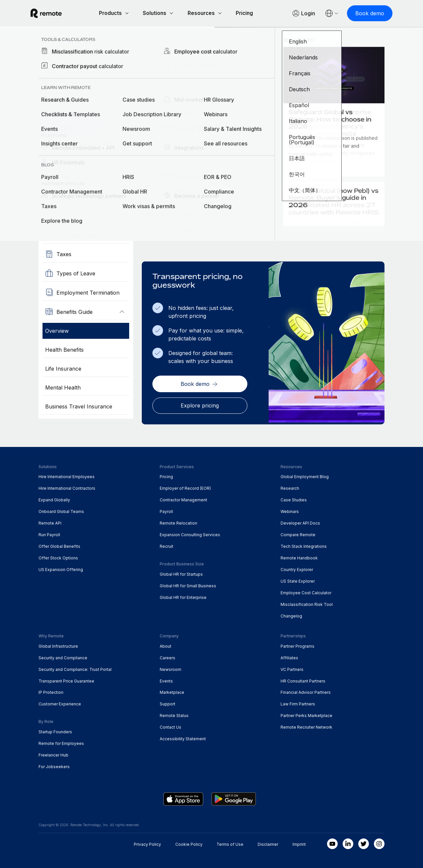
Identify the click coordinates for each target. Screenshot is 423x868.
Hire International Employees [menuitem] (67, 476)
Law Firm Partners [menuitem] (298, 703)
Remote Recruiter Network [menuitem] (306, 726)
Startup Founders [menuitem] (55, 731)
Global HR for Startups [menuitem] (181, 573)
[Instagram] (379, 843)
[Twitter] (364, 843)
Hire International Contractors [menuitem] (67, 487)
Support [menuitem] (168, 703)
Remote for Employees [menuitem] (61, 742)
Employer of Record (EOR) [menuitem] (185, 487)
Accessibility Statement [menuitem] (183, 738)
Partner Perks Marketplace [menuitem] (306, 715)
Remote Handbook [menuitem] (299, 557)
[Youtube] (332, 843)
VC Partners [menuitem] (292, 668)
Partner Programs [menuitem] (297, 645)
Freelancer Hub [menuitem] (53, 754)
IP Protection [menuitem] (51, 691)
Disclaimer (268, 843)
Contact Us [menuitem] (170, 726)
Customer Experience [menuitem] (60, 703)
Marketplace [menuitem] (172, 691)
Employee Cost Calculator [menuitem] (306, 592)
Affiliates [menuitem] (289, 656)
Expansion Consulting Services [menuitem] (190, 534)
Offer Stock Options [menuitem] (58, 557)
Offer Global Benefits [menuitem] (59, 545)
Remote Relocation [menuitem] (178, 522)
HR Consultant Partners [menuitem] (303, 680)
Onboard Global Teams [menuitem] (61, 510)
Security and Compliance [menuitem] (63, 656)
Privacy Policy (147, 843)
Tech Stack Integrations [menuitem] (304, 545)
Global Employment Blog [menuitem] (305, 476)
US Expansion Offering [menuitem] (61, 569)
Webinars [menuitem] (290, 510)
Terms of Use (230, 843)
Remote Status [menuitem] (174, 715)
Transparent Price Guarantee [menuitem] (66, 680)
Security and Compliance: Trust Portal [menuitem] (75, 668)
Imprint (299, 843)
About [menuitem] (166, 645)
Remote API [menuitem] (50, 522)
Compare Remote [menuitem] (298, 534)
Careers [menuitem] (168, 656)
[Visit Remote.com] (54, 16)
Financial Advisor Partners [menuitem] (306, 691)
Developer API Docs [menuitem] (300, 522)
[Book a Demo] (68, 126)
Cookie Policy (189, 843)
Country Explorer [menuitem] (67, 42)
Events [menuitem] (166, 680)
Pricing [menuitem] (166, 476)
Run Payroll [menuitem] (49, 534)
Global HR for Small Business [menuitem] (188, 585)
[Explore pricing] (200, 404)
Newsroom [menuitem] (170, 668)
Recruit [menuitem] (167, 545)
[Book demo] (362, 13)
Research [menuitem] (290, 487)
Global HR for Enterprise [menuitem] (183, 596)
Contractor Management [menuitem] (183, 499)
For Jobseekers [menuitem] (54, 766)
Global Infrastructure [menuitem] (58, 645)
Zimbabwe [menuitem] (115, 42)
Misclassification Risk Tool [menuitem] (307, 603)
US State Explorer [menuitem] (298, 580)
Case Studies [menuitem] (294, 499)
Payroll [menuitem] (166, 510)
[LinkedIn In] (348, 843)
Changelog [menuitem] (291, 615)
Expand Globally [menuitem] (54, 499)
